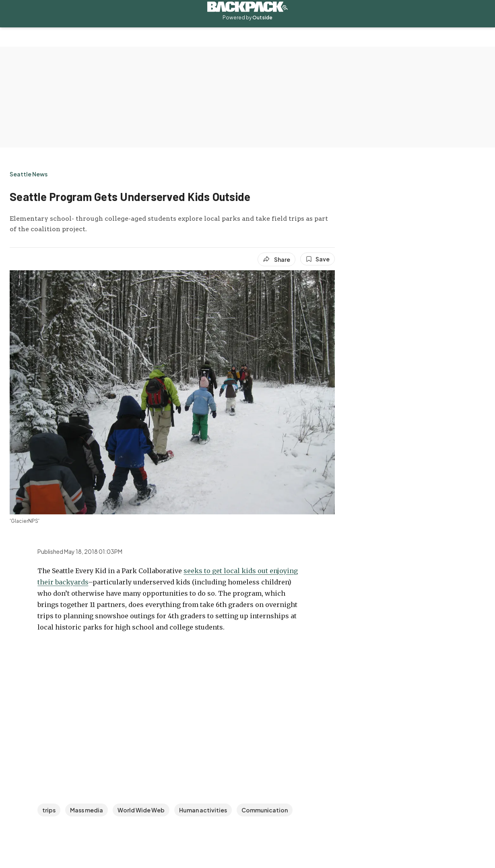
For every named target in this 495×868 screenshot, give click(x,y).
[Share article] (276, 259)
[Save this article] (318, 259)
